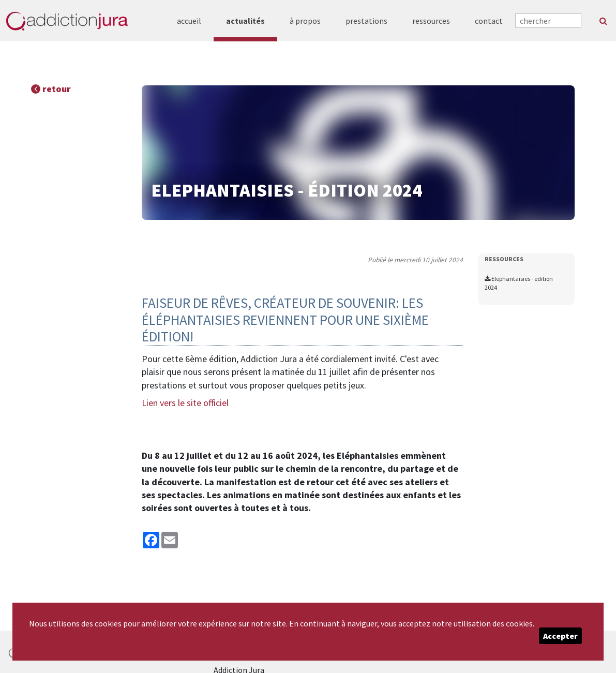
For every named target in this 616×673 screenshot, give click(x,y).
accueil (189, 21)
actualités (245, 21)
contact (489, 21)
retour (51, 89)
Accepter (560, 636)
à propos (305, 21)
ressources (431, 21)
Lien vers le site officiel (185, 403)
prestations (366, 21)
